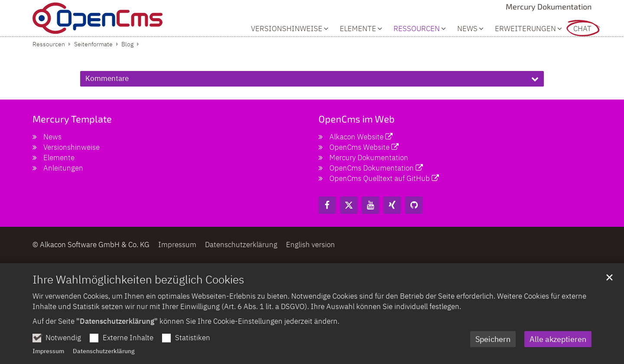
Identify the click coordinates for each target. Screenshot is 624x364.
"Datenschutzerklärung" (117, 337)
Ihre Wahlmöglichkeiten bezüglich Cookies (138, 295)
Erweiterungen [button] (525, 29)
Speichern (493, 355)
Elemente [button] (358, 29)
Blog (127, 44)
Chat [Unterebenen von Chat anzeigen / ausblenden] (582, 29)
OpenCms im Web (357, 119)
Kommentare (107, 78)
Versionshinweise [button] (287, 29)
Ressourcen (49, 44)
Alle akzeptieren (558, 355)
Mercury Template (72, 119)
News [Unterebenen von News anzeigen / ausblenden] (467, 29)
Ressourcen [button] (417, 29)
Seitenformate (93, 44)
